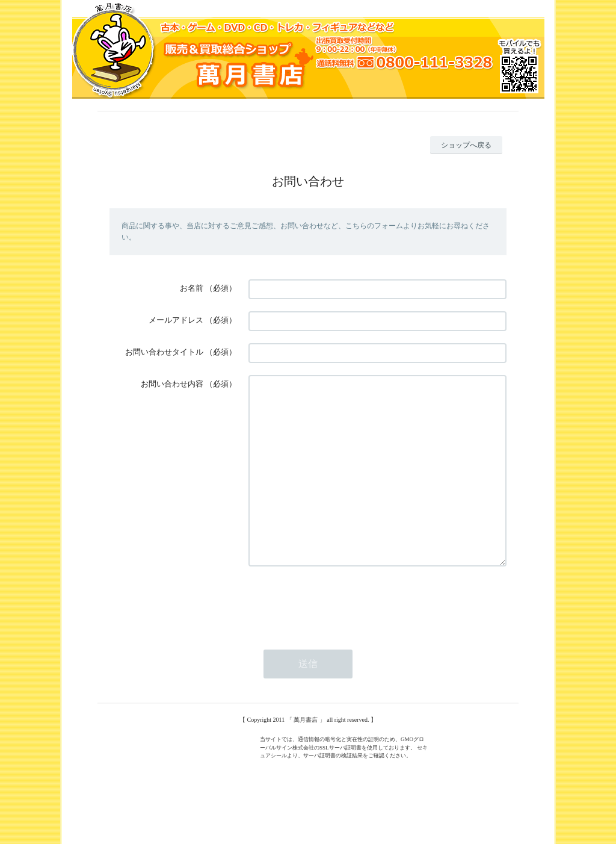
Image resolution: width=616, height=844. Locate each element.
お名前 (192, 288)
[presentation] (340, 638)
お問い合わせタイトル (164, 352)
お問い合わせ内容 (172, 384)
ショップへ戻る (466, 145)
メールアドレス (176, 320)
